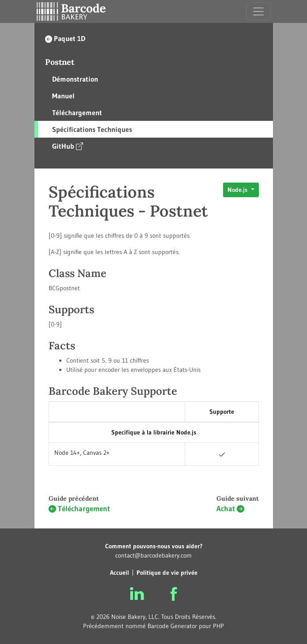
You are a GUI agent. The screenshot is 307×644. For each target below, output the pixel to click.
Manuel (63, 96)
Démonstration (75, 79)
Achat (230, 509)
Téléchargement (77, 112)
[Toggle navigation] (258, 11)
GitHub (68, 146)
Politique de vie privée (167, 573)
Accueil (119, 573)
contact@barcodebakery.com (153, 555)
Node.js (238, 190)
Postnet (60, 62)
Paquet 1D (65, 38)
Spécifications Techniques (92, 129)
